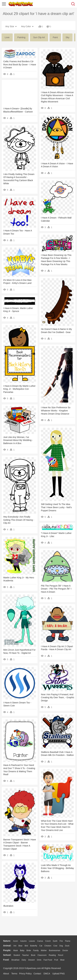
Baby (22, 950)
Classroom (42, 955)
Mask (16, 950)
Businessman (55, 950)
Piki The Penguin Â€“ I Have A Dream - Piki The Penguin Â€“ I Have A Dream (56, 589)
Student (17, 955)
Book (33, 955)
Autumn (23, 941)
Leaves (32, 941)
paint (55, 37)
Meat (62, 960)
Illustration (8, 906)
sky (67, 37)
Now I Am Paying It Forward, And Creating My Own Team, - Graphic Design (58, 697)
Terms (14, 974)
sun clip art (39, 37)
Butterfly (34, 946)
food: (6, 960)
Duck (67, 946)
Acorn (16, 941)
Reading (52, 955)
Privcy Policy (25, 974)
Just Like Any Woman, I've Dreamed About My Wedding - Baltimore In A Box (18, 440)
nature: (7, 941)
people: (7, 950)
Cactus (40, 941)
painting (21, 37)
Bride (29, 950)
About (6, 974)
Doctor (65, 950)
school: (7, 955)
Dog (61, 946)
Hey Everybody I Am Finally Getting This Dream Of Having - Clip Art (19, 520)
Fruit (56, 960)
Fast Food (48, 960)
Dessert (31, 960)
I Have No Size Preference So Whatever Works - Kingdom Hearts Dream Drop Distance (56, 411)
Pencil (61, 955)
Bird (26, 946)
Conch (48, 941)
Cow (55, 946)
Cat (41, 946)
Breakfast (16, 960)
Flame (68, 941)
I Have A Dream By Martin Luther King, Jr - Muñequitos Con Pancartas (19, 389)
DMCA (47, 974)
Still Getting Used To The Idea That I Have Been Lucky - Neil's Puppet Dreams (56, 507)
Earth (55, 941)
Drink (39, 960)
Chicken (48, 946)
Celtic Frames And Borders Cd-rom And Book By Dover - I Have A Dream (20, 64)
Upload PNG (59, 974)
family (36, 950)
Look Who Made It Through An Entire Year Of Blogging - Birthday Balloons (57, 868)
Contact (37, 974)
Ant (15, 946)
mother (44, 950)
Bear (20, 946)
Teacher (26, 955)
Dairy (24, 960)
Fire (61, 941)
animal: (7, 946)
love (7, 37)
